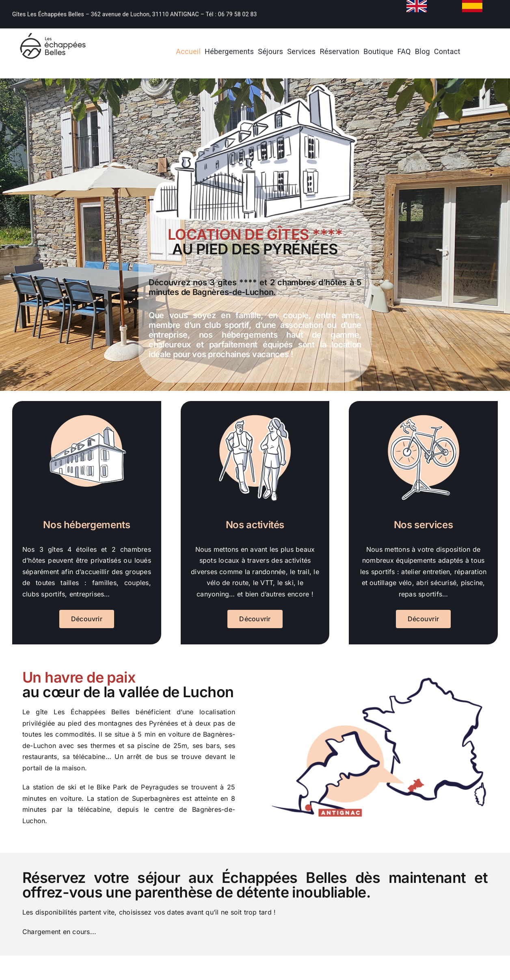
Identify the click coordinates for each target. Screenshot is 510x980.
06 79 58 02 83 (238, 14)
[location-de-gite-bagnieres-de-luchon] (53, 32)
